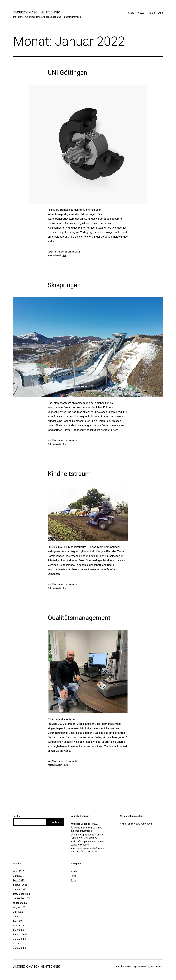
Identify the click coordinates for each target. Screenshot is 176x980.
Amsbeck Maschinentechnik (37, 12)
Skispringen (64, 285)
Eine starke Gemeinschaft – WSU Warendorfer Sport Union (88, 850)
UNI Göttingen (67, 73)
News (141, 13)
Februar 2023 (20, 934)
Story (131, 13)
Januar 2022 (20, 948)
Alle (161, 13)
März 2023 (19, 930)
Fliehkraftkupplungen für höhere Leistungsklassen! (87, 843)
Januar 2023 (20, 939)
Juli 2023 (18, 912)
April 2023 (19, 925)
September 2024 (22, 898)
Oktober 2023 (20, 903)
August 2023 (20, 907)
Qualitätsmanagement (79, 618)
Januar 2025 (20, 889)
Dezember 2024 (22, 894)
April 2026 (19, 871)
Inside (151, 13)
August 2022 (20, 944)
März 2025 (19, 880)
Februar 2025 (20, 885)
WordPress (156, 966)
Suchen (17, 816)
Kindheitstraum (69, 474)
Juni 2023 (18, 916)
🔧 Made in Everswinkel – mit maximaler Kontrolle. (86, 829)
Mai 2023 (18, 921)
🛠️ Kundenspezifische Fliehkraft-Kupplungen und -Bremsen (88, 836)
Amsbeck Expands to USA (84, 824)
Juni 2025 (18, 876)
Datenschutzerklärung (124, 966)
